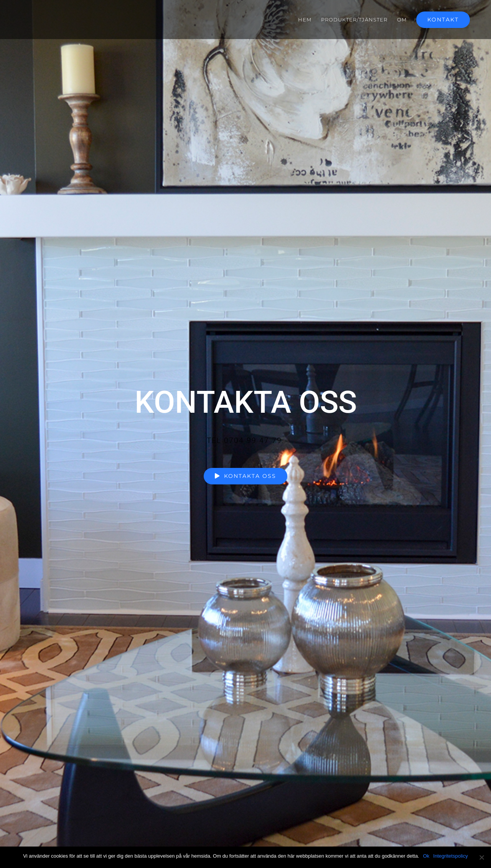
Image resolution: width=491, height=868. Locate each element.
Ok (426, 856)
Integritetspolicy (450, 856)
